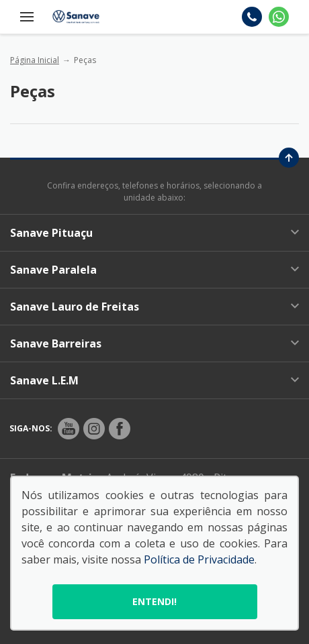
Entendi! (154, 601)
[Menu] (27, 17)
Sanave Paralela (154, 270)
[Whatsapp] (279, 17)
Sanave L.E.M (154, 380)
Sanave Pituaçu (154, 233)
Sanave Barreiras (154, 343)
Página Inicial (35, 60)
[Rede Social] (69, 429)
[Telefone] (252, 17)
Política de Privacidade (199, 559)
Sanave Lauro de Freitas (154, 307)
